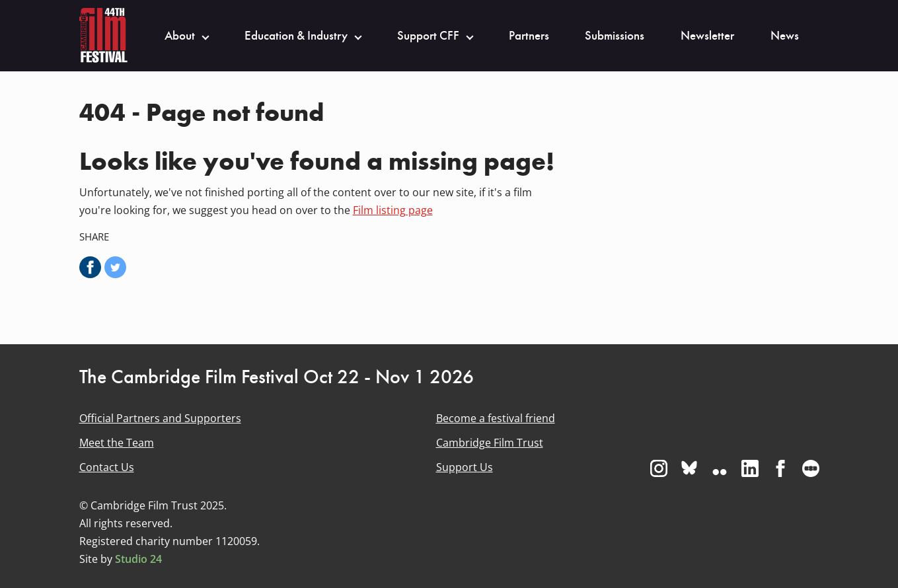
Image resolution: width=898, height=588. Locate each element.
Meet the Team (117, 443)
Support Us (465, 467)
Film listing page (393, 210)
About (180, 36)
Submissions (615, 36)
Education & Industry (296, 36)
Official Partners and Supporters (160, 418)
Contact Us (107, 467)
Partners (529, 36)
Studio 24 (138, 559)
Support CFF (428, 36)
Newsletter (707, 36)
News (785, 36)
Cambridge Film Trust (490, 443)
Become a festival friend (496, 418)
